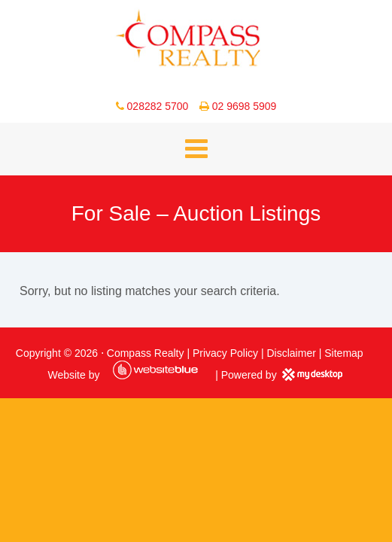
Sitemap (343, 353)
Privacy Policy (225, 353)
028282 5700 (158, 106)
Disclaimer (292, 353)
